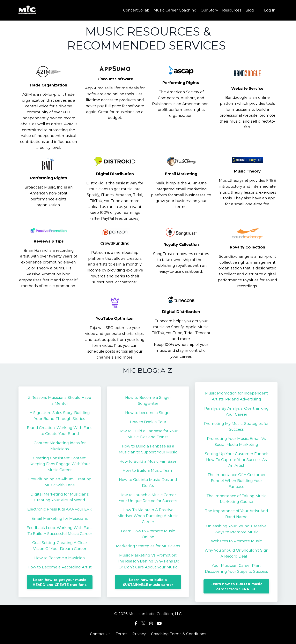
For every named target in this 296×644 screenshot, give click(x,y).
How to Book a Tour (148, 422)
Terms (121, 634)
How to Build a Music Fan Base (148, 461)
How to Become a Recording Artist (60, 567)
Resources (232, 10)
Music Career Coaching (175, 10)
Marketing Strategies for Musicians (148, 546)
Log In (270, 10)
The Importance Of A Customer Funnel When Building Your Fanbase (236, 481)
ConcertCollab (136, 10)
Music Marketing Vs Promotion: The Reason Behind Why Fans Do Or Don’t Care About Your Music (148, 561)
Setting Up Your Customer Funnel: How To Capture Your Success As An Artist (236, 460)
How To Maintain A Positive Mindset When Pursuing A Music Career (148, 516)
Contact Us (100, 634)
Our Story (209, 10)
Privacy (139, 634)
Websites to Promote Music (236, 541)
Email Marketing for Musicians (60, 518)
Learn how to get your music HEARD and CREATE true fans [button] (60, 582)
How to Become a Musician (60, 558)
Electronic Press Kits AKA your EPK (60, 509)
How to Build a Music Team (148, 470)
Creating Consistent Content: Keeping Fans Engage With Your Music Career (60, 464)
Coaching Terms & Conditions (179, 634)
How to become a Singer (148, 413)
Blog (250, 10)
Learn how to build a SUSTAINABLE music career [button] (148, 582)
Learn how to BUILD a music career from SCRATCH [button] (236, 586)
